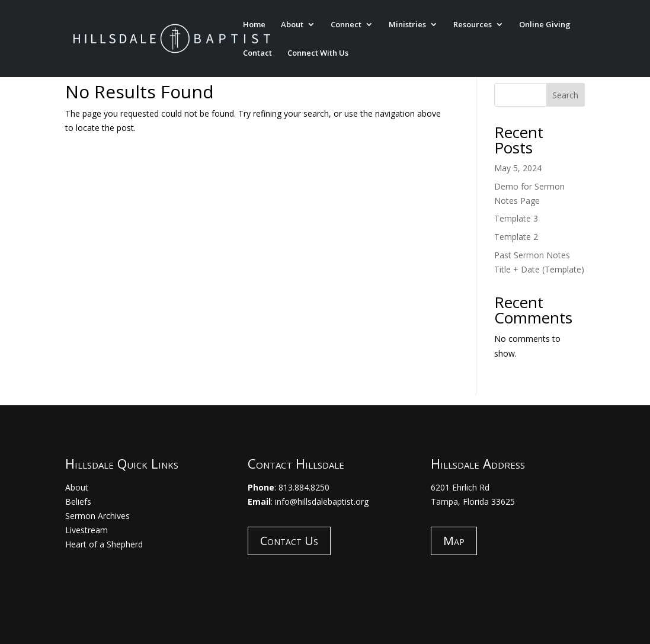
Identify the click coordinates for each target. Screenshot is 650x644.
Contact (257, 53)
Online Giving (545, 25)
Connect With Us (318, 53)
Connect (346, 25)
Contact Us (289, 541)
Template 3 (516, 218)
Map (454, 541)
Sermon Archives (97, 516)
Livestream (87, 530)
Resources (473, 25)
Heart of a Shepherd (104, 544)
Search (565, 95)
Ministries (407, 25)
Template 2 (516, 237)
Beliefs (78, 502)
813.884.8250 (304, 487)
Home (254, 25)
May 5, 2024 (518, 168)
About (292, 25)
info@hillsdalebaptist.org (322, 502)
